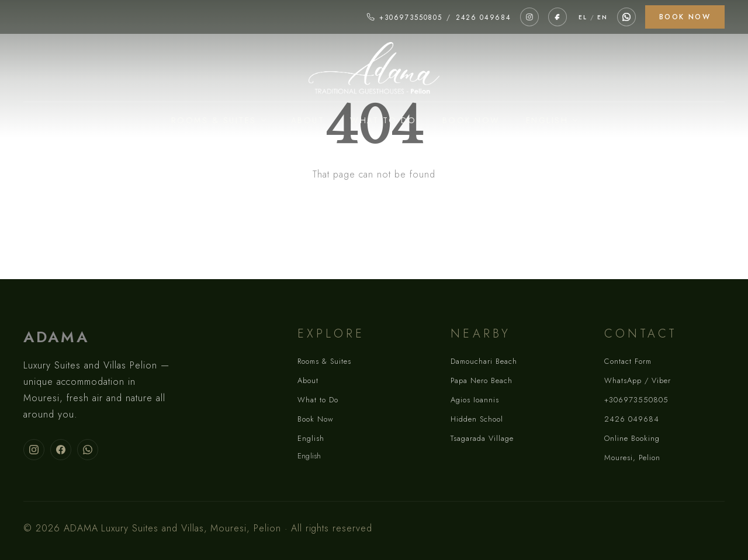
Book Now (685, 17)
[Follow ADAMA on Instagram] (34, 450)
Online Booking (632, 438)
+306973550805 (636, 400)
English (547, 120)
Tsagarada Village (482, 438)
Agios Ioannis (475, 400)
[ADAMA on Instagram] (529, 17)
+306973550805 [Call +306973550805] (411, 17)
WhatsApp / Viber (638, 380)
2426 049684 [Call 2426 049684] (483, 17)
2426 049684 (632, 419)
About (308, 120)
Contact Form (628, 361)
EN (602, 17)
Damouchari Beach (484, 361)
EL (583, 17)
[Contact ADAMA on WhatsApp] (88, 450)
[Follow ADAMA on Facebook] (61, 450)
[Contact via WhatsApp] (626, 17)
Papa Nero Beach (482, 380)
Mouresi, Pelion (632, 458)
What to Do (383, 120)
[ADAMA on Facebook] (557, 17)
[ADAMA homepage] (374, 69)
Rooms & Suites (214, 120)
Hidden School (477, 419)
